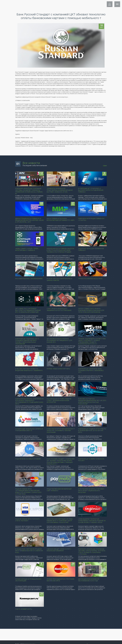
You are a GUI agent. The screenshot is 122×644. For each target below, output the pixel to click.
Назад (105, 165)
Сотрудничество (77, 4)
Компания (65, 4)
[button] (110, 11)
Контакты (102, 4)
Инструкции (91, 4)
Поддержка (54, 4)
